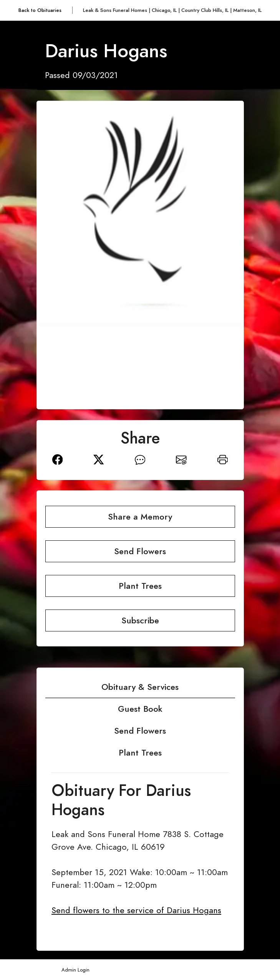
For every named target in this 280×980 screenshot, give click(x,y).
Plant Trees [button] (140, 586)
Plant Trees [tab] (140, 753)
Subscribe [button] (140, 620)
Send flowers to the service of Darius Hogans (136, 910)
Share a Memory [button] (140, 517)
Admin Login (75, 970)
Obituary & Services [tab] (140, 687)
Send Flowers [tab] (140, 731)
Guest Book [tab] (140, 709)
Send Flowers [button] (140, 551)
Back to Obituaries (40, 10)
